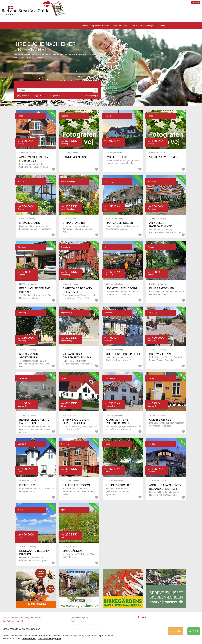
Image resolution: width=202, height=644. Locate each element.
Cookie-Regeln (29, 638)
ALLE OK (194, 631)
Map (163, 26)
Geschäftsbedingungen (49, 638)
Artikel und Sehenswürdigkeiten (144, 26)
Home (85, 26)
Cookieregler (77, 621)
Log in (196, 2)
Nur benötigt (175, 631)
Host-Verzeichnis (121, 26)
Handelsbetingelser (80, 617)
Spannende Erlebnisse (101, 26)
